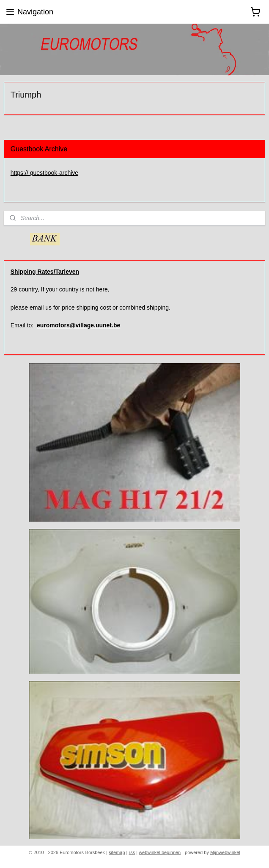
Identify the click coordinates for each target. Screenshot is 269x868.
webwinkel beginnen (160, 852)
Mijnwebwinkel (225, 852)
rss (132, 852)
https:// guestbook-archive (44, 173)
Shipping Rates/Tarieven (45, 272)
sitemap (117, 852)
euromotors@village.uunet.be (78, 325)
